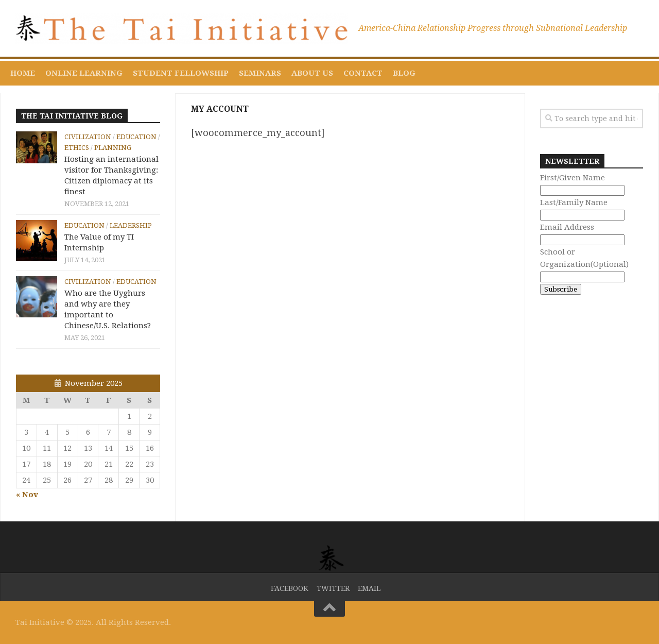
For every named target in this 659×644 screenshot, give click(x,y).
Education (136, 137)
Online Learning (84, 73)
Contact (363, 73)
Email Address (567, 227)
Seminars (260, 73)
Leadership (131, 225)
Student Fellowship (181, 73)
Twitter (333, 588)
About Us (312, 73)
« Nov (27, 495)
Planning (113, 148)
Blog (404, 73)
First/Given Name (573, 178)
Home (23, 73)
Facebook (290, 588)
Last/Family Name (574, 202)
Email (369, 588)
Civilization (88, 137)
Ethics (77, 148)
